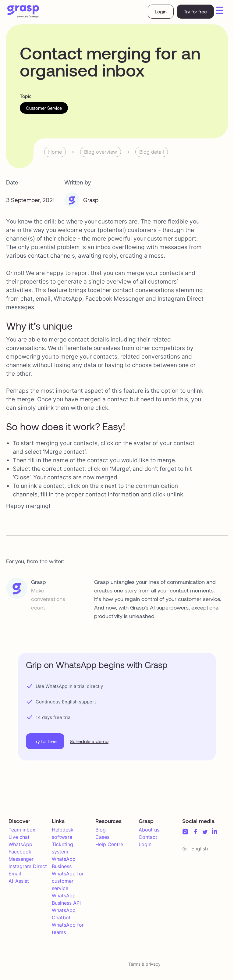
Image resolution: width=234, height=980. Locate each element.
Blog (101, 830)
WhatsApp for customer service (68, 881)
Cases (102, 837)
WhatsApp (20, 844)
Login (161, 11)
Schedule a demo (89, 741)
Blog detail (152, 152)
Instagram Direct (28, 866)
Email (15, 874)
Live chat (19, 837)
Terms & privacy (144, 964)
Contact (148, 837)
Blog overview (101, 152)
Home (55, 152)
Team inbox (22, 830)
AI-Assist (19, 881)
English (200, 849)
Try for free (195, 11)
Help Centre (109, 844)
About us (149, 830)
